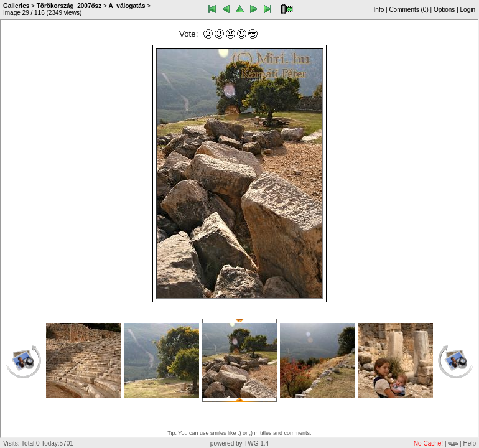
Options (444, 10)
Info (379, 10)
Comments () (408, 10)
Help (469, 443)
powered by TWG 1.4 (240, 443)
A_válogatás (127, 6)
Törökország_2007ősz (69, 6)
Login (468, 10)
